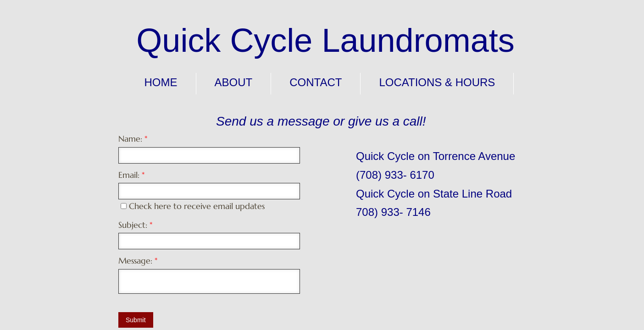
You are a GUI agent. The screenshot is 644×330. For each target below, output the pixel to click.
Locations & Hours (437, 82)
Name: (133, 139)
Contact (316, 82)
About (234, 82)
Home (161, 82)
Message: (138, 261)
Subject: (135, 225)
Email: (131, 175)
